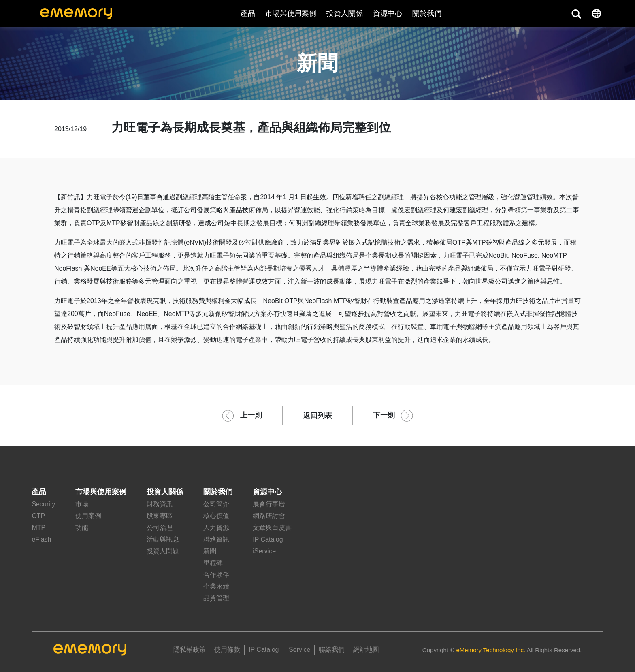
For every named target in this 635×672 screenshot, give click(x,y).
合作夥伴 (216, 575)
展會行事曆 (269, 504)
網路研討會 (269, 516)
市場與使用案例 (291, 13)
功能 (82, 528)
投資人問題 (163, 551)
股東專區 (160, 516)
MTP (38, 528)
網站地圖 (366, 650)
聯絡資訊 (216, 539)
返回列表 (317, 416)
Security (43, 504)
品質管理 (216, 598)
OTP (38, 516)
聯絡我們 (332, 650)
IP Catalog (268, 539)
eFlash (41, 539)
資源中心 (388, 13)
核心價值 (216, 516)
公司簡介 (216, 504)
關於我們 (218, 492)
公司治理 (160, 528)
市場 (82, 504)
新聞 (210, 551)
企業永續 (216, 586)
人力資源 (216, 528)
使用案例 (88, 516)
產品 (248, 13)
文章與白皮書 (272, 528)
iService (264, 551)
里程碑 (213, 563)
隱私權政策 (190, 650)
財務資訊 (160, 504)
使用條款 (227, 650)
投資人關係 (345, 13)
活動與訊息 (163, 539)
